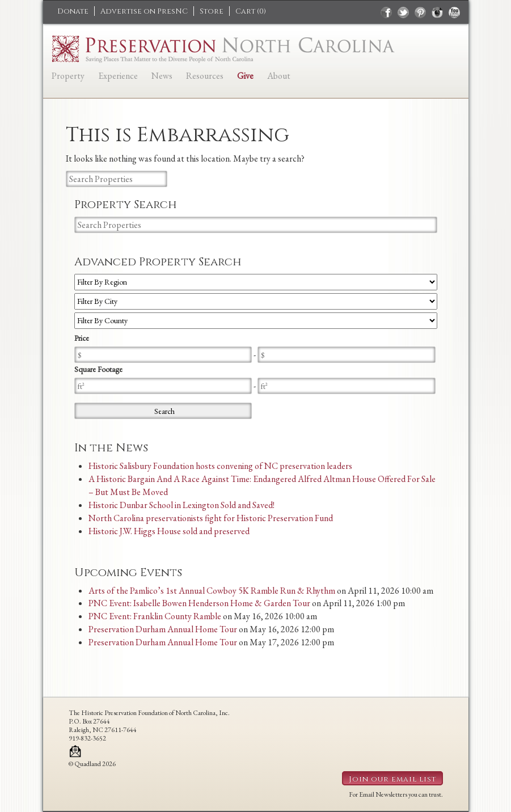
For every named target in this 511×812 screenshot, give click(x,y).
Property (68, 76)
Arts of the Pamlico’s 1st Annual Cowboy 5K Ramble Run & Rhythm (212, 591)
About (279, 76)
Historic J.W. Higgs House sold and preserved (169, 531)
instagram (437, 12)
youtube (454, 12)
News (162, 76)
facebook (386, 12)
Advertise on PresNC (144, 11)
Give (245, 76)
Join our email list (392, 779)
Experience (118, 76)
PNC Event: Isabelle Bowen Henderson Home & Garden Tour (199, 603)
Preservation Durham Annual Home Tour (163, 629)
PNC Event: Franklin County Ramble (155, 616)
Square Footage (98, 369)
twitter (403, 12)
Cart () (251, 11)
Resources (205, 76)
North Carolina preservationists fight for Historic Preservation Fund (211, 518)
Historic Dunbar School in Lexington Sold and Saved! (181, 505)
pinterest (420, 12)
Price (82, 338)
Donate (73, 11)
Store (212, 11)
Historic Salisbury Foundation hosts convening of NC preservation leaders (220, 466)
